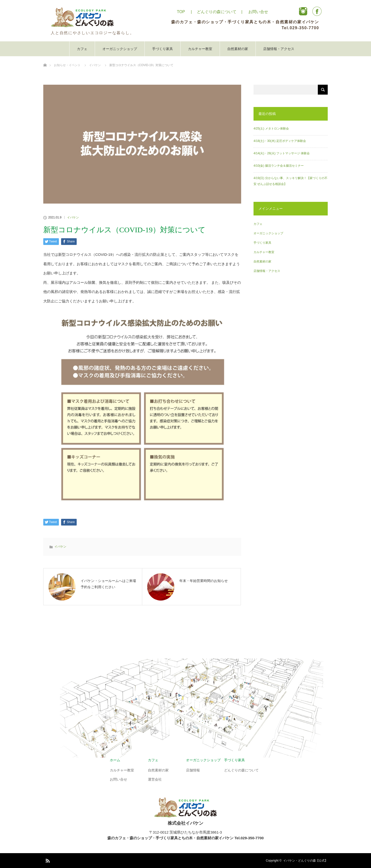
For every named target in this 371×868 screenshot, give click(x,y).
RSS (47, 860)
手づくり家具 (162, 49)
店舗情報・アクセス (279, 49)
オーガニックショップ (120, 49)
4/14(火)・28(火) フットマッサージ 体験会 (282, 153)
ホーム (115, 760)
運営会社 (155, 779)
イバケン (73, 217)
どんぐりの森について (217, 12)
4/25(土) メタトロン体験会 (271, 129)
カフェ (82, 49)
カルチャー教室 (200, 49)
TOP (181, 12)
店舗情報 (193, 770)
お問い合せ (258, 12)
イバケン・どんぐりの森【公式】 (305, 861)
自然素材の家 (238, 49)
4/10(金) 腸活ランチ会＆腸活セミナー (279, 166)
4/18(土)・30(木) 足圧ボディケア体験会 (280, 141)
